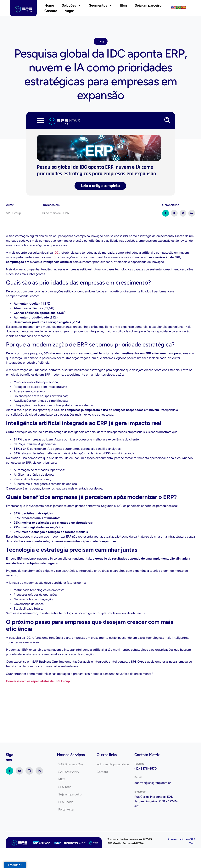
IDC (56, 253)
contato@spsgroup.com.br (153, 783)
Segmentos (101, 5)
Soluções (72, 5)
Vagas (70, 11)
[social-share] (166, 213)
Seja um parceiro (148, 5)
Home (49, 5)
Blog (124, 5)
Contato (51, 11)
